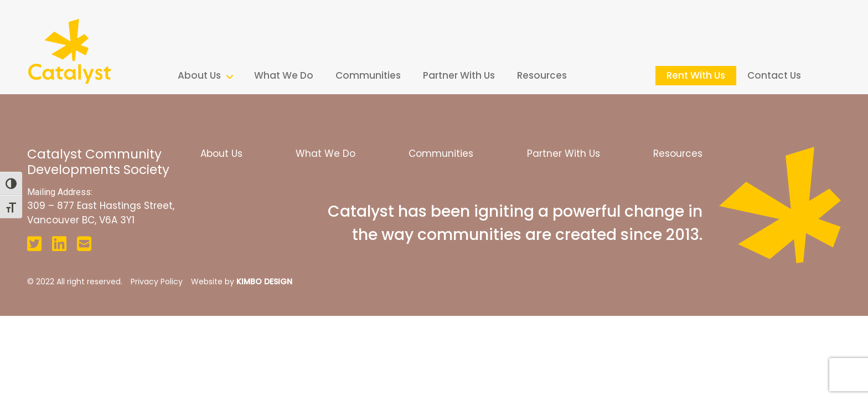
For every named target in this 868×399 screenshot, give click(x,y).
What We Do (284, 75)
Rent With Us (696, 75)
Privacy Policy (157, 282)
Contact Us (774, 75)
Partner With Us (459, 75)
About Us (199, 75)
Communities (368, 75)
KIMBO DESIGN (264, 282)
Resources (542, 75)
